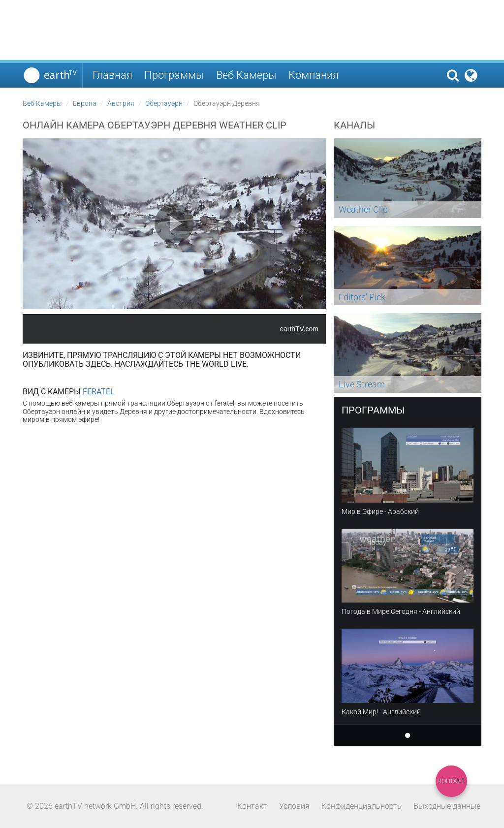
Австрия (121, 103)
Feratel (99, 392)
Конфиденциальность (362, 806)
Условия (294, 806)
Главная (112, 75)
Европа (85, 103)
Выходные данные (447, 806)
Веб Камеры (246, 75)
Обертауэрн (164, 103)
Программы (174, 75)
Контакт (451, 781)
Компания (314, 75)
